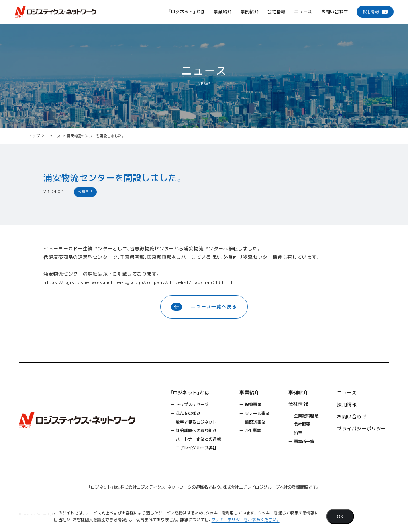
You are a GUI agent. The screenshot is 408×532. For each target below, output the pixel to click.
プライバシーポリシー (361, 429)
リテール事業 (257, 413)
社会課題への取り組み (196, 430)
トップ (35, 136)
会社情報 (298, 404)
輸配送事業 (255, 422)
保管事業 (253, 404)
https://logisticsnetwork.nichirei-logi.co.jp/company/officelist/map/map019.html (138, 282)
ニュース (303, 12)
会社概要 (302, 424)
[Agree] (340, 516)
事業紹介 (249, 393)
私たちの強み (188, 413)
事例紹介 (250, 12)
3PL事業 (253, 430)
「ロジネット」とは (190, 393)
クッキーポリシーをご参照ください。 (245, 520)
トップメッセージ (192, 404)
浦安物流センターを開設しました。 (96, 136)
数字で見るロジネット (196, 422)
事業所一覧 (304, 441)
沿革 (298, 433)
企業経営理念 (306, 416)
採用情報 (371, 12)
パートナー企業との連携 (198, 439)
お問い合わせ (335, 12)
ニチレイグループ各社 (196, 448)
